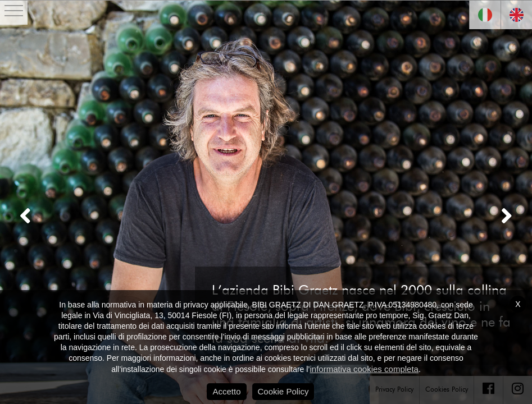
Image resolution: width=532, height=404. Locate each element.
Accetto (226, 391)
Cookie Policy (283, 391)
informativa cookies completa (364, 369)
